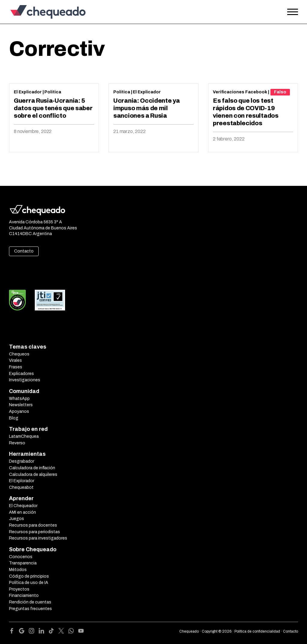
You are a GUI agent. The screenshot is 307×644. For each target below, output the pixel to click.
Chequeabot (21, 487)
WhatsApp (19, 399)
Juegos (16, 519)
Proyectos (19, 589)
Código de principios (29, 576)
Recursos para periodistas (34, 532)
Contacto (24, 251)
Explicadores (21, 374)
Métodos (18, 570)
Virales (15, 360)
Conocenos (21, 557)
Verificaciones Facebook (240, 92)
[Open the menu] (293, 12)
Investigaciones (25, 380)
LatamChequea (24, 436)
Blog (14, 418)
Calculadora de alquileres (33, 475)
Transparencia (23, 563)
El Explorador (22, 481)
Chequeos (19, 354)
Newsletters (21, 405)
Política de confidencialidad (257, 631)
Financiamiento (24, 596)
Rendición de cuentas (30, 602)
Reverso (17, 443)
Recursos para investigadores (38, 538)
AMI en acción (22, 512)
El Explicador (28, 92)
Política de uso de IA (29, 583)
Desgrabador (22, 461)
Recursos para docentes (33, 525)
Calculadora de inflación (32, 468)
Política (53, 92)
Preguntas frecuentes (30, 609)
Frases (16, 367)
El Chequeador (23, 506)
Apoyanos (19, 411)
